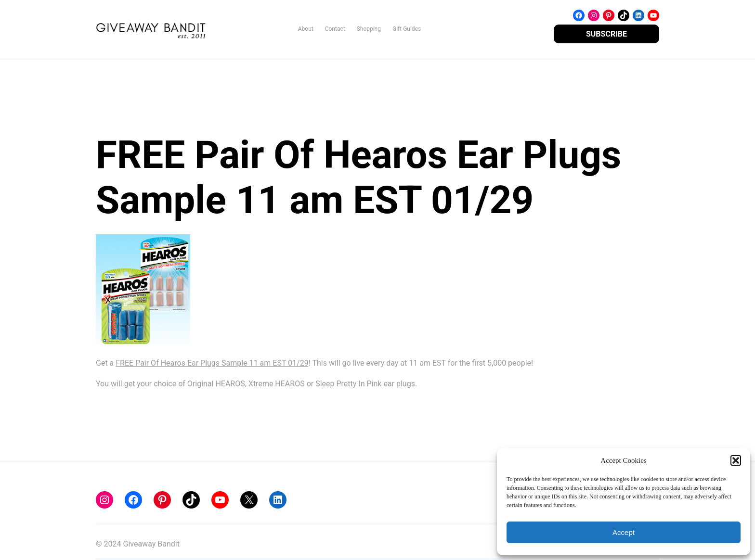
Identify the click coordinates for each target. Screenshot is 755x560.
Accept (624, 532)
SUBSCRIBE (606, 34)
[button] (736, 460)
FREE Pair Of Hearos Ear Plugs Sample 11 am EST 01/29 (212, 363)
